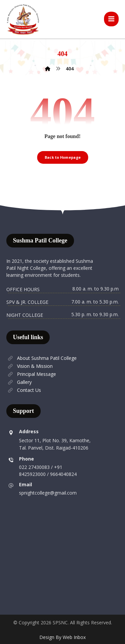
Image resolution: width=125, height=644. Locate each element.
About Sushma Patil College (41, 358)
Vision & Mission (29, 366)
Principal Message (31, 374)
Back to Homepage (63, 157)
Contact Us (24, 390)
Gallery (19, 382)
